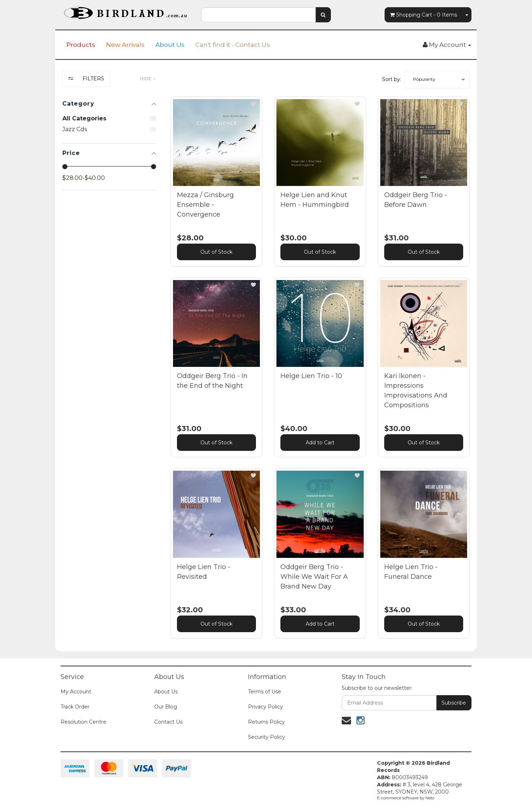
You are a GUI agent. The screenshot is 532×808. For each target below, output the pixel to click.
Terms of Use (265, 692)
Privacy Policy (265, 707)
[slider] (65, 167)
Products (81, 45)
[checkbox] (109, 129)
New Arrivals (125, 45)
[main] (320, 373)
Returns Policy (266, 722)
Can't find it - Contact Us (233, 45)
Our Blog (166, 707)
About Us (170, 45)
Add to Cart (320, 443)
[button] (437, 79)
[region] (109, 360)
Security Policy (267, 737)
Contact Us (168, 722)
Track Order (75, 707)
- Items (424, 15)
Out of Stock (216, 252)
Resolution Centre (83, 722)
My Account (76, 692)
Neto (430, 798)
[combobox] (258, 15)
